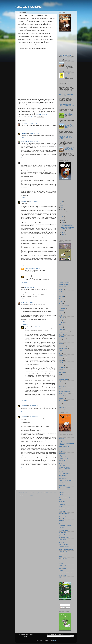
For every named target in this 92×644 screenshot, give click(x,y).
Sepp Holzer (62, 383)
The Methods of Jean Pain (40, 104)
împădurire (61, 329)
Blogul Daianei (62, 453)
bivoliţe (60, 291)
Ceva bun (61, 470)
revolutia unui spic (63, 378)
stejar (60, 388)
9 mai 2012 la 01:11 (33, 416)
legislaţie (61, 343)
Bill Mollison (61, 290)
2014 (62, 206)
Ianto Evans (61, 323)
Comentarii (63, 607)
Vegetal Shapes (62, 569)
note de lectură (62, 355)
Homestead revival (63, 522)
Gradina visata (62, 512)
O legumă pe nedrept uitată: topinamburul (69, 114)
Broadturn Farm (62, 460)
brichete (61, 293)
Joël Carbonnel (62, 333)
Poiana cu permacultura (64, 555)
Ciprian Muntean (62, 472)
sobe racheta (62, 386)
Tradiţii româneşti (63, 565)
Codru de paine (62, 477)
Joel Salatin (61, 336)
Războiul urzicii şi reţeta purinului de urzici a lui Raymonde (66, 95)
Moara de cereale (63, 539)
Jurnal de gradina (63, 532)
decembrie (64, 211)
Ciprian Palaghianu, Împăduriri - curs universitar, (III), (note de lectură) (69, 126)
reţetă (60, 376)
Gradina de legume (63, 510)
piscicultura (61, 366)
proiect (60, 369)
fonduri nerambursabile (64, 319)
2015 (62, 204)
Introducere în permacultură (65, 525)
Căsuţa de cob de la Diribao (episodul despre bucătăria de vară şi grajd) (69, 149)
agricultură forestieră (63, 284)
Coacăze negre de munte (64, 474)
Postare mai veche (50, 493)
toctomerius (24, 124)
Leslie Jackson (62, 347)
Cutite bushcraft (62, 482)
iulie (63, 217)
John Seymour (62, 338)
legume (61, 345)
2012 (62, 209)
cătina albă (61, 297)
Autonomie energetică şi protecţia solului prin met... (68, 225)
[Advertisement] (66, 42)
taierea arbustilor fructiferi (64, 392)
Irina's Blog (61, 527)
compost (61, 303)
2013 (62, 208)
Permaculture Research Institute (66, 550)
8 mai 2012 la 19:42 (33, 405)
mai (63, 221)
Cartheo (61, 462)
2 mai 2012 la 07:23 (29, 162)
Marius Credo (28, 268)
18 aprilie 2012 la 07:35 (32, 124)
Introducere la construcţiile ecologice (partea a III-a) (70, 64)
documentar (61, 312)
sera (60, 385)
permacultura (62, 364)
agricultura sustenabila (64, 283)
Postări (62, 605)
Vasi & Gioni (62, 567)
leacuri (60, 342)
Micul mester (62, 536)
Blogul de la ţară (62, 457)
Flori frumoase (62, 505)
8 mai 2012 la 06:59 (36, 268)
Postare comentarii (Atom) (29, 496)
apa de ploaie (62, 286)
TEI (60, 397)
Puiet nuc (61, 557)
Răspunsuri (25, 266)
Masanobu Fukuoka (63, 348)
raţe (60, 374)
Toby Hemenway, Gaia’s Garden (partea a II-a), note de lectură (66, 55)
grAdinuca (61, 577)
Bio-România (62, 452)
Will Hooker (61, 409)
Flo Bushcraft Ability (63, 503)
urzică (60, 406)
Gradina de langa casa (64, 508)
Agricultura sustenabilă (28, 7)
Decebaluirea (62, 486)
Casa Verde (61, 464)
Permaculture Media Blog (64, 548)
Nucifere (61, 541)
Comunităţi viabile (63, 479)
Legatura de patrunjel (64, 534)
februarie (64, 233)
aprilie (63, 222)
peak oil (61, 359)
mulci (60, 354)
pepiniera (61, 362)
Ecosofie (61, 496)
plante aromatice (63, 367)
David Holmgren (62, 307)
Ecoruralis (61, 494)
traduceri (61, 402)
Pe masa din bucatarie (64, 546)
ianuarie (63, 235)
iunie (63, 219)
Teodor (23, 162)
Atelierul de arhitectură (64, 446)
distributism (61, 310)
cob (60, 300)
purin (60, 371)
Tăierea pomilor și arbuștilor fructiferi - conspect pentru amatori (66, 105)
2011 (62, 237)
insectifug (61, 326)
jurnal (60, 340)
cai (60, 295)
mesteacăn (61, 352)
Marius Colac (24, 142)
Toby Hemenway (63, 400)
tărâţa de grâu (62, 395)
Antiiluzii (61, 440)
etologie (61, 316)
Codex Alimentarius (63, 475)
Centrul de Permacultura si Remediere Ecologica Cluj (65, 468)
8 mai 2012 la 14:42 (29, 302)
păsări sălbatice (62, 357)
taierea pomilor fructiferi (64, 393)
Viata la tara (62, 570)
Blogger (55, 640)
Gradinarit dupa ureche (64, 513)
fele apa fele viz (62, 576)
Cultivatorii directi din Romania (65, 480)
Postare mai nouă (23, 493)
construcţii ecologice (63, 305)
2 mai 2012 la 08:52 (33, 202)
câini (60, 298)
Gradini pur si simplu (63, 517)
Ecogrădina (61, 493)
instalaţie (61, 328)
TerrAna (61, 562)
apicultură (61, 288)
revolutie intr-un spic (63, 380)
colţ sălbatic (61, 302)
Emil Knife (61, 499)
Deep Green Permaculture (65, 487)
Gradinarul (61, 515)
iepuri (60, 324)
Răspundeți (24, 129)
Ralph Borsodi (62, 373)
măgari (60, 350)
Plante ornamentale (63, 551)
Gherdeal (61, 506)
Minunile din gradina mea (64, 538)
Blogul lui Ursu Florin (63, 459)
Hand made (61, 519)
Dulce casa (61, 491)
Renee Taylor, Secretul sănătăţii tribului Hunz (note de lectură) (69, 76)
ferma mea (61, 317)
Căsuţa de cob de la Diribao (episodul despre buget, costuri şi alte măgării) (66, 137)
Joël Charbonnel (62, 335)
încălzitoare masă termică (64, 331)
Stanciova (61, 560)
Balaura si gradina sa (64, 450)
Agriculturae (62, 438)
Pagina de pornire (36, 493)
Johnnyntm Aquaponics (64, 531)
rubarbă (61, 381)
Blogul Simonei (62, 455)
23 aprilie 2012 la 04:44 (33, 142)
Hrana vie (61, 524)
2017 (62, 202)
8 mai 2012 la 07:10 (37, 276)
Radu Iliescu (24, 133)
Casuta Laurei (62, 465)
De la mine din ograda (64, 484)
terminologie (62, 399)
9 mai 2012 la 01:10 (37, 327)
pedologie (61, 361)
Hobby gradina (62, 520)
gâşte (60, 321)
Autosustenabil (62, 448)
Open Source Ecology (64, 544)
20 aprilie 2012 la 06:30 (34, 133)
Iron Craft (61, 529)
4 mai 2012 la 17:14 (29, 287)
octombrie (64, 213)
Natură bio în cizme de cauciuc (66, 86)
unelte (60, 404)
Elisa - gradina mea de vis (65, 498)
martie (63, 231)
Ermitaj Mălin (62, 501)
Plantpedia (61, 553)
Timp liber (61, 563)
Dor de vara (61, 489)
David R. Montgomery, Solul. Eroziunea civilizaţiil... (68, 228)
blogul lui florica (62, 574)
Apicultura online (63, 442)
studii (60, 390)
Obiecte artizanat (63, 543)
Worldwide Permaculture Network (66, 572)
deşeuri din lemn (62, 309)
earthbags (61, 314)
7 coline (61, 437)
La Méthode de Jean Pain (42, 114)
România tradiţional (63, 558)
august (63, 215)
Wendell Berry (62, 407)
